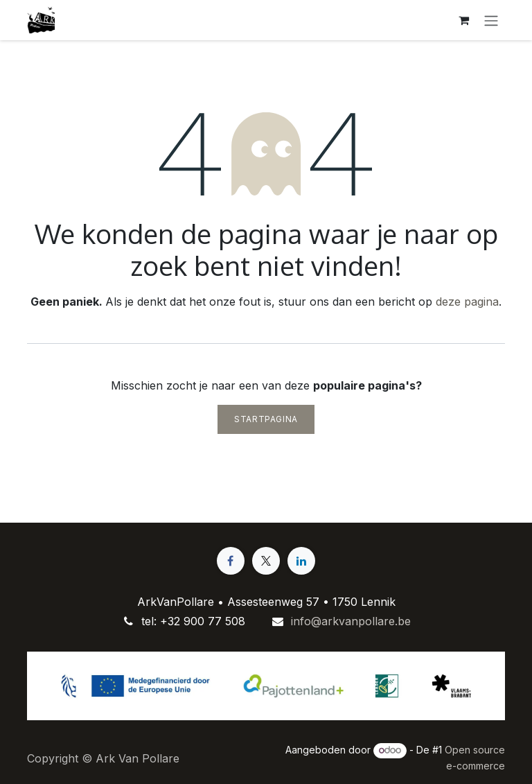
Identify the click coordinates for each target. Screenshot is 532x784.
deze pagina (467, 302)
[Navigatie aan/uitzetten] (491, 20)
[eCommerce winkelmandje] (463, 20)
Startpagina (266, 419)
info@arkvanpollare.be (351, 621)
